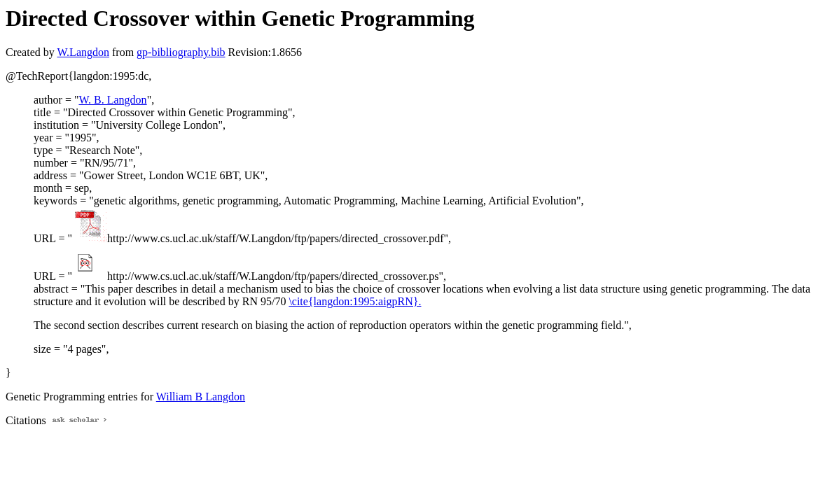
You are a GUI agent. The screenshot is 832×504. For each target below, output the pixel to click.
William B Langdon (201, 397)
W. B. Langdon (112, 100)
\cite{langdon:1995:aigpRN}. (355, 301)
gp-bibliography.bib (181, 52)
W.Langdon (83, 52)
